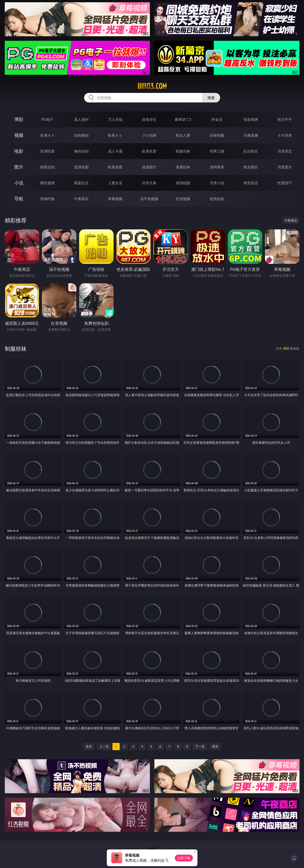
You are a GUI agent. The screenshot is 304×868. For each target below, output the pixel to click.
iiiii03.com (152, 86)
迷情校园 (183, 183)
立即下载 (184, 858)
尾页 (215, 746)
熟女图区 (251, 167)
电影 (19, 151)
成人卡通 (115, 151)
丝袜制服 (217, 135)
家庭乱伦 (81, 183)
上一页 (104, 746)
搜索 (211, 98)
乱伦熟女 (251, 151)
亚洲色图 (81, 167)
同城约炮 (47, 199)
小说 (19, 183)
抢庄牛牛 (285, 119)
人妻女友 (115, 183)
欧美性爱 (149, 151)
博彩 (19, 119)
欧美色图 (115, 167)
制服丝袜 (183, 151)
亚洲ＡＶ (47, 135)
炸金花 (217, 119)
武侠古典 (149, 183)
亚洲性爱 (47, 151)
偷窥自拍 (47, 167)
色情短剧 (217, 199)
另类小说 (217, 183)
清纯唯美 (217, 167)
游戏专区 (149, 119)
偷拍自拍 (81, 151)
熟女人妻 (183, 135)
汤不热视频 (149, 199)
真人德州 (81, 119)
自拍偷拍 (81, 135)
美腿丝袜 (183, 167)
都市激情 (47, 183)
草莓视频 (115, 199)
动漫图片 (149, 167)
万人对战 (115, 119)
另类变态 (285, 151)
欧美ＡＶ (115, 135)
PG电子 (47, 119)
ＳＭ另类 (285, 135)
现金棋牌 (251, 119)
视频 (19, 135)
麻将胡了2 (183, 119)
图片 (19, 167)
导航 (19, 199)
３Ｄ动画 (149, 135)
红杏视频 (183, 199)
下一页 (200, 746)
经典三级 (217, 151)
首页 (89, 746)
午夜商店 (81, 199)
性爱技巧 (285, 183)
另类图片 (285, 167)
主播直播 (251, 135)
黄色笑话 (251, 183)
